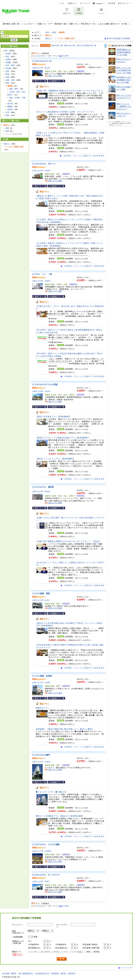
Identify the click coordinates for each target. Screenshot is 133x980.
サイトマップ (85, 3)
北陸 (7, 71)
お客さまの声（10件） (41, 600)
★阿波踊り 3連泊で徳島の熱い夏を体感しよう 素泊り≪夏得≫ (65, 729)
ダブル (57, 952)
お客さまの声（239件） (42, 762)
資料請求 (72, 973)
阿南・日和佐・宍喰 (17, 98)
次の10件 (65, 56)
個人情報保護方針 (26, 973)
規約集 (63, 973)
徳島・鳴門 (14, 89)
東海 (7, 74)
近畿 (7, 77)
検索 (62, 959)
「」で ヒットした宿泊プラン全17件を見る (83, 156)
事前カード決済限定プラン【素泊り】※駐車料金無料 (59, 816)
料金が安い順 (57, 45)
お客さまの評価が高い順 (86, 45)
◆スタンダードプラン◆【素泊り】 (51, 792)
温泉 (7, 131)
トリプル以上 (78, 952)
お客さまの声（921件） (42, 68)
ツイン (66, 952)
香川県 (10, 104)
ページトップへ (127, 968)
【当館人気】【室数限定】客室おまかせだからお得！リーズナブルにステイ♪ (70, 91)
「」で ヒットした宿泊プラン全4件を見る (84, 479)
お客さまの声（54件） (41, 881)
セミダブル (46, 952)
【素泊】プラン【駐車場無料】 (53, 417)
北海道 (8, 54)
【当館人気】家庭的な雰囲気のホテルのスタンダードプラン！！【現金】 (69, 541)
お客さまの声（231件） (42, 391)
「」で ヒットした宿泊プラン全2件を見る (84, 668)
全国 (47, 32)
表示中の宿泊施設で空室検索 (118, 38)
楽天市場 (112, 3)
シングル (34, 952)
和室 (88, 952)
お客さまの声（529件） (42, 491)
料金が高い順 (69, 45)
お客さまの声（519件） (42, 171)
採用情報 (55, 973)
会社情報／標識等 (9, 973)
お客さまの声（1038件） (42, 851)
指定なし (49, 38)
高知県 (10, 109)
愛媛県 (10, 107)
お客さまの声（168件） (42, 281)
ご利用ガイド (72, 3)
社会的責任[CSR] (42, 973)
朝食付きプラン (43, 708)
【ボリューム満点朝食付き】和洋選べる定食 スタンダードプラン (65, 112)
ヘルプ (62, 3)
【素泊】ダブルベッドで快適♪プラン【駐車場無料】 (63, 438)
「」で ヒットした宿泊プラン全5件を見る (84, 266)
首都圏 (8, 62)
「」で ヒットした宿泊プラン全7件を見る (84, 376)
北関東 (8, 59)
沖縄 (7, 115)
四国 (54, 32)
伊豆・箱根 (10, 65)
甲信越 (8, 68)
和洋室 (97, 952)
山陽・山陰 (10, 80)
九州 (7, 112)
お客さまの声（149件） (42, 683)
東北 (7, 57)
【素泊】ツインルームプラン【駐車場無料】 (55, 459)
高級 (7, 128)
